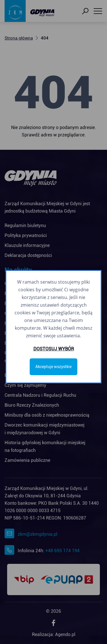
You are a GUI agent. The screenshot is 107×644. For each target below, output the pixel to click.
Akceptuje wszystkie (53, 367)
